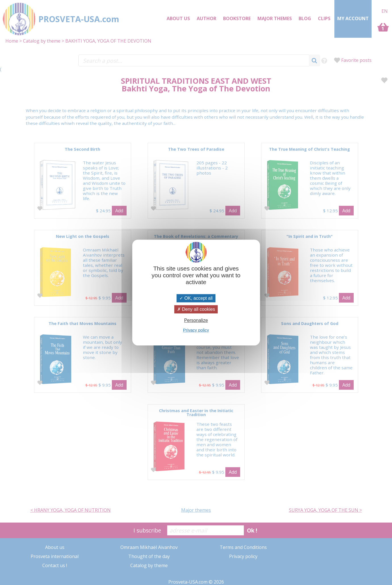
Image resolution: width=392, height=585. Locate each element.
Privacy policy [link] (196, 330)
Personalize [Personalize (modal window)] (196, 320)
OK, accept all (196, 298)
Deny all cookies (196, 309)
